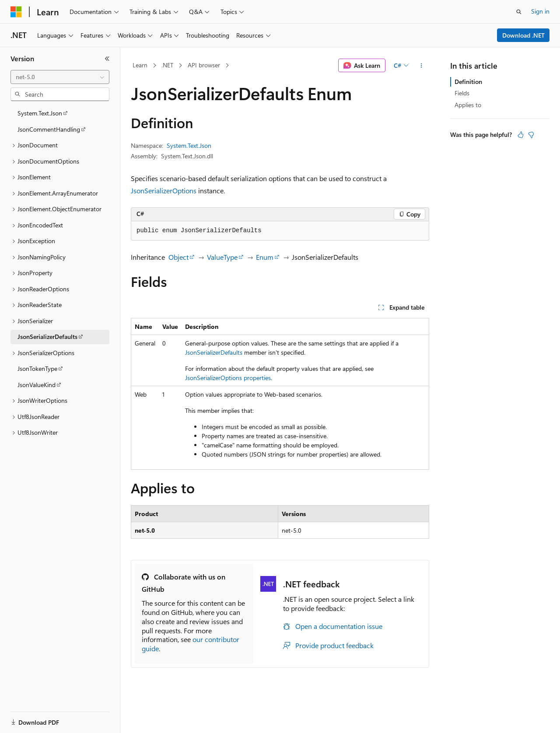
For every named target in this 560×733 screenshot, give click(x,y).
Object (178, 257)
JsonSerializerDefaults (214, 352)
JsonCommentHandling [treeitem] (49, 129)
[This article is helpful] (521, 135)
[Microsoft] (16, 12)
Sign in (540, 11)
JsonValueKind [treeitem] (37, 385)
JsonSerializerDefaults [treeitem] (47, 337)
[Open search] (519, 12)
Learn (140, 65)
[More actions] (422, 66)
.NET (167, 65)
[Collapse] (107, 59)
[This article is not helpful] (531, 135)
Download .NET (523, 35)
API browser (204, 65)
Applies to (468, 105)
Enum (265, 257)
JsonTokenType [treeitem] (37, 368)
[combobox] (60, 77)
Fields (462, 93)
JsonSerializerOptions (164, 190)
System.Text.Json (189, 145)
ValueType (222, 257)
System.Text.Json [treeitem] (40, 113)
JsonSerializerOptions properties (228, 378)
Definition (468, 82)
